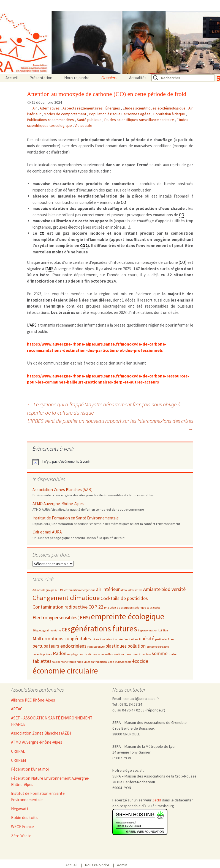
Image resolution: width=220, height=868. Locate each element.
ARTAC (17, 709)
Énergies (113, 108)
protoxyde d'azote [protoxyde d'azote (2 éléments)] (158, 647)
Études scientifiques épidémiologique (155, 108)
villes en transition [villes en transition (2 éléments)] (95, 662)
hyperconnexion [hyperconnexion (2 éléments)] (148, 630)
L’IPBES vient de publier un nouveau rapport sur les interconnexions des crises (110, 425)
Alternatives (50, 108)
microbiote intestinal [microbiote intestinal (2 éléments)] (105, 639)
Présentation (41, 78)
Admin (122, 865)
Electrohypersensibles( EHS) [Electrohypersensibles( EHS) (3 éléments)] (61, 618)
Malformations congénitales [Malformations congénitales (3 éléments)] (62, 638)
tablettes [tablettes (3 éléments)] (42, 661)
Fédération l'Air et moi (30, 769)
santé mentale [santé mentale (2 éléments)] (142, 654)
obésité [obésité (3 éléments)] (146, 638)
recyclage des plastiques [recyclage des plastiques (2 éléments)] (82, 654)
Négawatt (20, 809)
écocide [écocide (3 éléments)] (140, 661)
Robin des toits (24, 818)
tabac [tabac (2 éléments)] (174, 654)
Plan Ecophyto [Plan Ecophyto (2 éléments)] (96, 647)
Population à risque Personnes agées (120, 114)
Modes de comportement (65, 114)
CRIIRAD (18, 751)
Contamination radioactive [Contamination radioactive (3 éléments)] (60, 607)
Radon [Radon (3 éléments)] (60, 653)
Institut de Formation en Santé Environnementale (76, 518)
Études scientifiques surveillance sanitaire (140, 120)
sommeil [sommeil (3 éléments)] (161, 653)
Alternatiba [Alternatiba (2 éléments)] (135, 590)
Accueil (12, 78)
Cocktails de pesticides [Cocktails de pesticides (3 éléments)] (124, 598)
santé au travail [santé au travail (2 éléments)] (123, 654)
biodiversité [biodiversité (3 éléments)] (173, 589)
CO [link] (123, 202)
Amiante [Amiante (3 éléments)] (152, 589)
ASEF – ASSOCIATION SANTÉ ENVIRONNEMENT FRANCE (52, 721)
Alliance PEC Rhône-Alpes (33, 700)
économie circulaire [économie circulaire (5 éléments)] (65, 671)
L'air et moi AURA (47, 532)
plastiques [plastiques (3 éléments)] (116, 646)
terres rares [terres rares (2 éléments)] (76, 662)
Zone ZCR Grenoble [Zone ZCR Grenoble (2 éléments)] (119, 662)
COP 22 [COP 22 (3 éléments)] (96, 607)
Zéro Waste (21, 836)
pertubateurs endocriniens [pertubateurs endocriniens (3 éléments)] (59, 646)
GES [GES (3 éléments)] (66, 630)
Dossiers (109, 78)
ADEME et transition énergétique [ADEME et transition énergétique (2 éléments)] (75, 590)
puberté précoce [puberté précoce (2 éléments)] (42, 654)
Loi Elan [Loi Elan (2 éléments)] (163, 630)
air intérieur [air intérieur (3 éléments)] (108, 589)
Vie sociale (83, 125)
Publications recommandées (51, 120)
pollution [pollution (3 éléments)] (137, 646)
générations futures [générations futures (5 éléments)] (104, 629)
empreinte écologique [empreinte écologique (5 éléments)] (128, 616)
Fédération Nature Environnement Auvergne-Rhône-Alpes (50, 781)
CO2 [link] (84, 246)
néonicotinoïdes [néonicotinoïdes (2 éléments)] (128, 639)
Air (35, 108)
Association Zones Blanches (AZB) (63, 490)
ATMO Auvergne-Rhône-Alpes (58, 504)
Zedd (157, 800)
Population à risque (170, 114)
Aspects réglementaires (83, 108)
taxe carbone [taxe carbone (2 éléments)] (60, 662)
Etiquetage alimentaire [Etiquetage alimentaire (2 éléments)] (47, 630)
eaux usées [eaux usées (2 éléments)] (154, 608)
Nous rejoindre (77, 78)
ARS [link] (50, 269)
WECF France (22, 827)
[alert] (110, 462)
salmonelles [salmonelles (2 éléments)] (105, 654)
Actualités (138, 78)
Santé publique (90, 120)
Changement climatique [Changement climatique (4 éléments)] (66, 598)
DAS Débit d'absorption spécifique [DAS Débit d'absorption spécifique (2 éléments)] (125, 608)
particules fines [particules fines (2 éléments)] (165, 639)
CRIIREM (18, 760)
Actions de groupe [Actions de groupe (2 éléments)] (43, 590)
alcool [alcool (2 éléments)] (124, 590)
